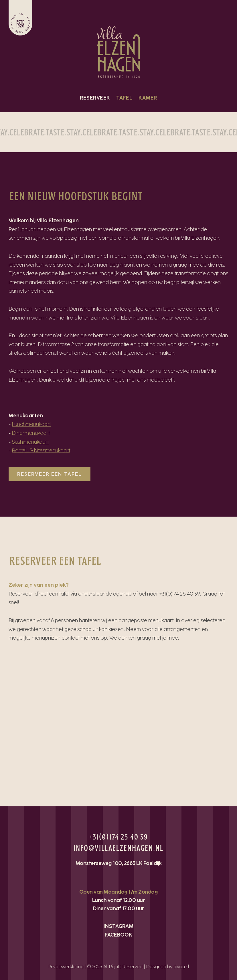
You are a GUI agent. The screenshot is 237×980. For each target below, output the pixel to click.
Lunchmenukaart (31, 424)
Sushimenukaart (30, 442)
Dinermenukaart (31, 433)
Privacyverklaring (66, 967)
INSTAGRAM (118, 926)
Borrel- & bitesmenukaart (41, 451)
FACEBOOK (118, 935)
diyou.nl (181, 967)
